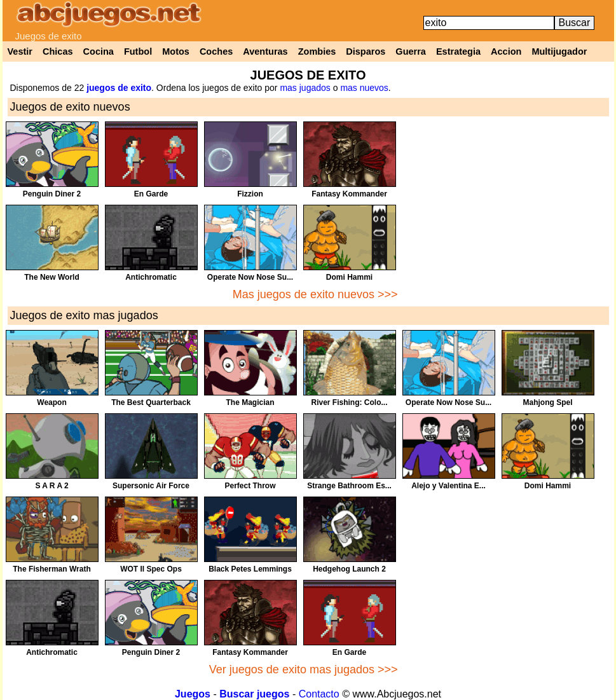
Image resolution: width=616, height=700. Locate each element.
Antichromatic (151, 277)
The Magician (250, 402)
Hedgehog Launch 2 (349, 569)
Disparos (366, 51)
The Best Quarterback (151, 402)
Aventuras (265, 51)
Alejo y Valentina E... (448, 486)
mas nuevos (364, 88)
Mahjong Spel (548, 402)
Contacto (319, 694)
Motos (176, 51)
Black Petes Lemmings (250, 569)
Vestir (20, 51)
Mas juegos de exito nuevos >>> (315, 294)
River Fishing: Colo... (349, 402)
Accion (506, 51)
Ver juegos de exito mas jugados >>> (304, 669)
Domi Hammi (349, 277)
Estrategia (458, 51)
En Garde (151, 194)
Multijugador (559, 51)
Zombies (317, 51)
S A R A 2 (51, 486)
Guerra (411, 51)
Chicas (58, 51)
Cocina (99, 51)
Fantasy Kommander (349, 194)
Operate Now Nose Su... (250, 277)
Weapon (51, 402)
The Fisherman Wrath (51, 569)
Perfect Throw (250, 486)
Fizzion (250, 194)
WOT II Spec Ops (151, 569)
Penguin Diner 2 (52, 194)
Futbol (138, 51)
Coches (216, 51)
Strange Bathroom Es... (349, 486)
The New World (51, 277)
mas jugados (305, 88)
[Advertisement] (506, 210)
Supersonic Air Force (151, 486)
